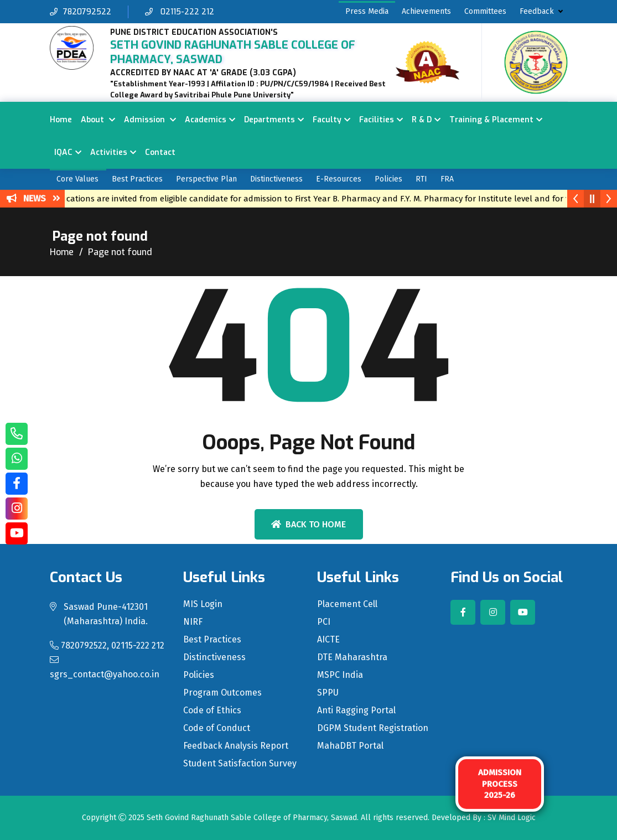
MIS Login (203, 604)
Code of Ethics (212, 711)
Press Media (367, 11)
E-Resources (339, 179)
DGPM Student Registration (373, 728)
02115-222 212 (180, 12)
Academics (206, 120)
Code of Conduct (217, 728)
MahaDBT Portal (350, 746)
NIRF (193, 622)
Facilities (377, 120)
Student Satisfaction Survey (240, 764)
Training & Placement (491, 120)
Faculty (327, 120)
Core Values (77, 179)
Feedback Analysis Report (236, 746)
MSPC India (340, 675)
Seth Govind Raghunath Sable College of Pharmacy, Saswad (252, 818)
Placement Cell (347, 604)
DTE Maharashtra (352, 657)
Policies (388, 179)
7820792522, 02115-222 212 (107, 645)
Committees (485, 11)
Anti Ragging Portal (356, 711)
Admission (146, 120)
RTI (421, 179)
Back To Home (308, 524)
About (94, 120)
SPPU (328, 693)
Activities (109, 152)
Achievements (426, 11)
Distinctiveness (276, 179)
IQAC (63, 152)
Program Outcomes (222, 693)
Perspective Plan (206, 179)
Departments (269, 120)
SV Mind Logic (512, 818)
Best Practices (137, 179)
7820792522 (81, 12)
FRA (447, 179)
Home (61, 120)
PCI (324, 622)
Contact (160, 152)
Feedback (537, 11)
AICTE (328, 640)
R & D (422, 120)
